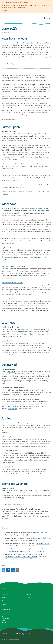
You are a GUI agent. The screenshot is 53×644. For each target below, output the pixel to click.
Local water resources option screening (15, 423)
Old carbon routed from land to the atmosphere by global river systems (25, 208)
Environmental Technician (39, 533)
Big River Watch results (9, 248)
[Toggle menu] (46, 18)
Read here (5, 10)
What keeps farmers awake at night (14, 266)
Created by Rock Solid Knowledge (10, 639)
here (44, 241)
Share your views (17, 395)
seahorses (7, 350)
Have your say (13, 408)
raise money (23, 332)
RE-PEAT (25, 141)
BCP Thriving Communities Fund (12, 437)
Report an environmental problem (12, 282)
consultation (11, 371)
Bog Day (16, 180)
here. (23, 497)
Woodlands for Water (9, 299)
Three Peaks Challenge (9, 332)
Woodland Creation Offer (10, 451)
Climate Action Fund (8, 467)
